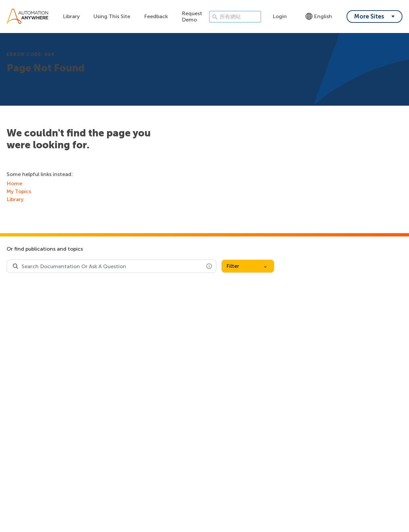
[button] (209, 266)
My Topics (19, 191)
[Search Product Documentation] (16, 266)
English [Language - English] (319, 16)
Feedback (156, 16)
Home (14, 183)
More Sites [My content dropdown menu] (369, 17)
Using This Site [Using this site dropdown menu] (112, 16)
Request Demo (192, 17)
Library (71, 16)
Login (280, 16)
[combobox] (112, 266)
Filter (246, 266)
